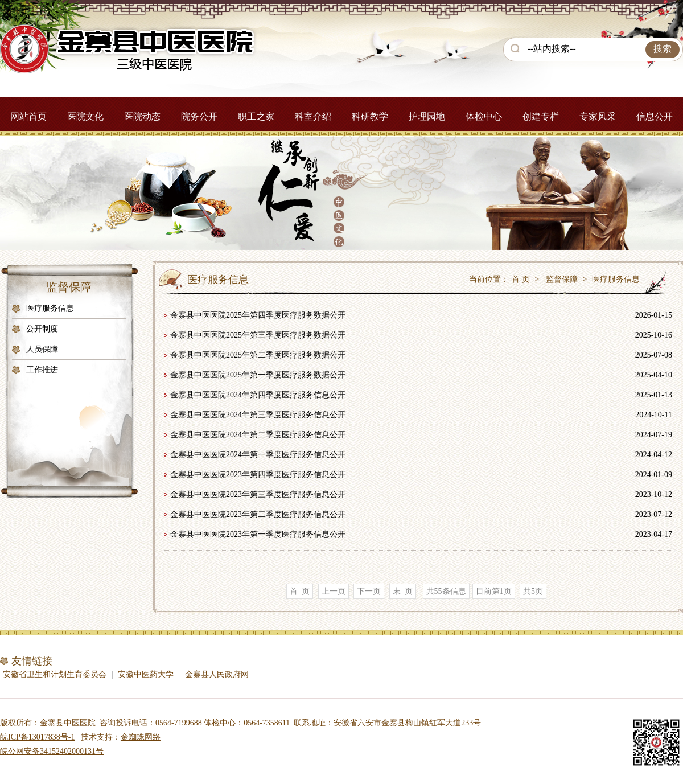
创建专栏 (541, 116)
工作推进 (42, 370)
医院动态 (142, 116)
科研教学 (370, 116)
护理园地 (427, 116)
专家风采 (598, 116)
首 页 (521, 279)
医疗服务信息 (50, 308)
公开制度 (42, 329)
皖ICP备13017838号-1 (37, 737)
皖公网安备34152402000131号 (52, 751)
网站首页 (28, 116)
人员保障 (42, 349)
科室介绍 (313, 116)
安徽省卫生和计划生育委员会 (55, 674)
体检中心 (484, 116)
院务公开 (199, 116)
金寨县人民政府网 (217, 674)
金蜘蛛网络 (141, 737)
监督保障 (562, 279)
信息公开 (655, 116)
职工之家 (256, 116)
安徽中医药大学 (146, 674)
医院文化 (85, 116)
